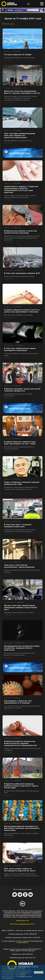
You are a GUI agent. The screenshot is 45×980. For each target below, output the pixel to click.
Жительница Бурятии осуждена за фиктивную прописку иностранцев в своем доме (22, 828)
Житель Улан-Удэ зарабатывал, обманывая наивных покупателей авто (20, 607)
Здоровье (7, 183)
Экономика (8, 866)
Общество (7, 51)
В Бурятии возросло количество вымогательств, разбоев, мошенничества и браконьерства (20, 743)
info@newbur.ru (23, 943)
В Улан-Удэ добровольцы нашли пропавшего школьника (20, 349)
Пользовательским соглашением (17, 977)
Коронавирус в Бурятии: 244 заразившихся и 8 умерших (18, 702)
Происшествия (9, 270)
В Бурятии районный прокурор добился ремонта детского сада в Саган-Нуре (21, 786)
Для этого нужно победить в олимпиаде (18, 315)
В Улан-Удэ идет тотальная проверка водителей (18, 526)
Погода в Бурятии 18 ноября (18, 55)
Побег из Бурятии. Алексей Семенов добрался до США (22, 483)
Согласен (39, 972)
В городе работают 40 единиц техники (18, 141)
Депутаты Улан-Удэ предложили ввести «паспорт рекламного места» (22, 92)
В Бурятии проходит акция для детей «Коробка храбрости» (22, 390)
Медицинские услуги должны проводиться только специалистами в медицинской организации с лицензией (22, 238)
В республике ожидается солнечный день (19, 58)
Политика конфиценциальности (22, 924)
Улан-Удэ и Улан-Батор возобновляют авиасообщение (19, 566)
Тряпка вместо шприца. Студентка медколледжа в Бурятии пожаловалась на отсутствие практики (21, 189)
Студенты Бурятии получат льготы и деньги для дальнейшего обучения (22, 311)
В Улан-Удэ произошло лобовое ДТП (22, 273)
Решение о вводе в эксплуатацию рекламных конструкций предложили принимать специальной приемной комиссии (21, 98)
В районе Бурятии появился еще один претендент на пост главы (20, 443)
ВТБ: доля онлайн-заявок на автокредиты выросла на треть (20, 870)
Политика (7, 88)
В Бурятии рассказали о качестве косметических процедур (21, 232)
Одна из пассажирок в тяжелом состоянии (19, 276)
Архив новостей (23, 921)
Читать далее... (9, 60)
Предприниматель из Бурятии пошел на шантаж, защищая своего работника (22, 648)
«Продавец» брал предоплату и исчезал (19, 613)
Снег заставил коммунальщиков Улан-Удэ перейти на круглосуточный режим (20, 135)
